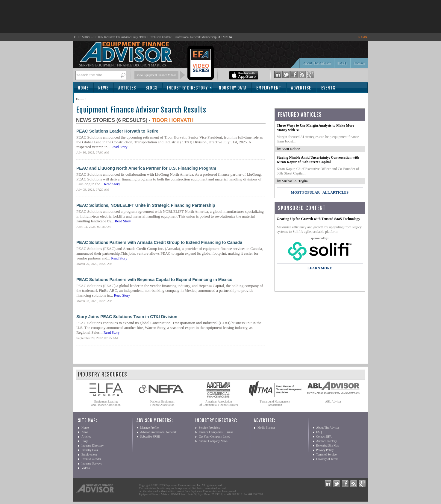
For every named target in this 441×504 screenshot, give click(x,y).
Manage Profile (149, 428)
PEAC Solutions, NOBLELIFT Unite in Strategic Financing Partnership (146, 205)
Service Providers (209, 428)
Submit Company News (213, 441)
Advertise (301, 88)
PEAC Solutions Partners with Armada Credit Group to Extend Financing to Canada (159, 242)
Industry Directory (187, 88)
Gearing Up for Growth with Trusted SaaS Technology (318, 219)
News (103, 88)
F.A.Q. (342, 63)
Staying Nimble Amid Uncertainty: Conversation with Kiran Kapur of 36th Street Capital (318, 160)
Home (83, 88)
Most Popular (305, 192)
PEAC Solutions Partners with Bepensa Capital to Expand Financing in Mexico (154, 280)
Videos (86, 468)
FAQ (319, 432)
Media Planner (266, 428)
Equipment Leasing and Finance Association (106, 403)
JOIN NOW (225, 37)
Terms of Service (326, 454)
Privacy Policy (325, 450)
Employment (269, 88)
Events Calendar (91, 459)
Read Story (119, 147)
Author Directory (326, 441)
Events (328, 88)
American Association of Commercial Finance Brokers (219, 403)
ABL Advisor (333, 401)
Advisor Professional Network (158, 432)
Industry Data (232, 88)
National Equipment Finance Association (162, 403)
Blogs (151, 88)
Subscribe (90, 98)
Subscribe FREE (150, 437)
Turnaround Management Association (275, 403)
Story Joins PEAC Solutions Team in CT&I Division (127, 317)
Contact (359, 63)
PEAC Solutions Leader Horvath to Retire (117, 131)
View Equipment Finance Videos (157, 75)
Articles (127, 88)
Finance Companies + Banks (216, 432)
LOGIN (362, 37)
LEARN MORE (320, 268)
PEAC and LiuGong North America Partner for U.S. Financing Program (146, 168)
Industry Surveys (92, 463)
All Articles (335, 192)
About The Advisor (317, 63)
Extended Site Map (328, 445)
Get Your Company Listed (215, 437)
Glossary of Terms (327, 459)
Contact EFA (324, 437)
